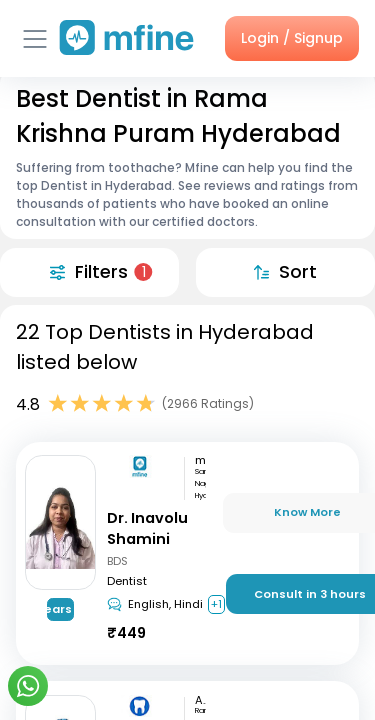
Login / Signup (292, 38)
